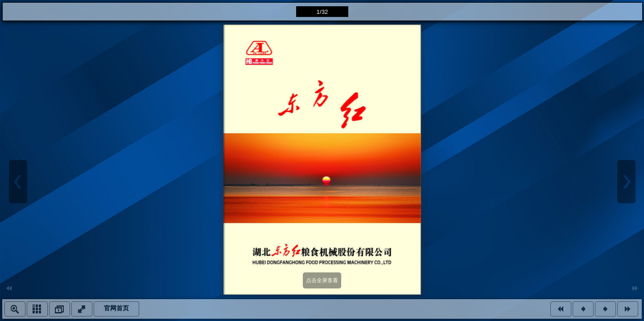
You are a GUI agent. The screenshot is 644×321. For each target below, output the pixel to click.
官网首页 (116, 308)
